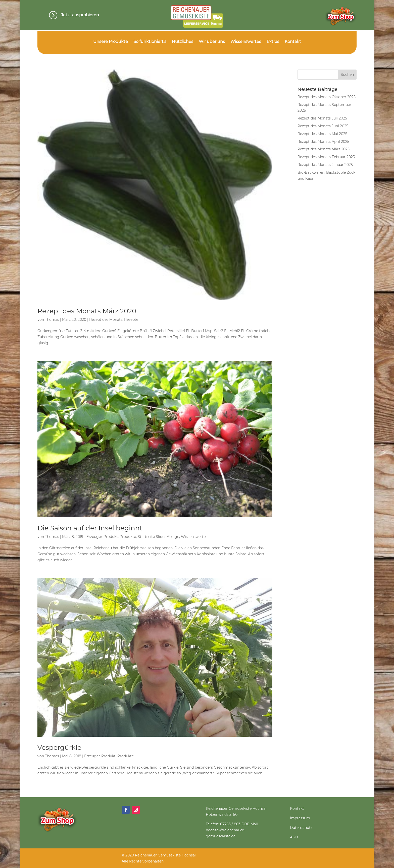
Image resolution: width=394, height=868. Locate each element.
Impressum (300, 818)
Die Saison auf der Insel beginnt (90, 528)
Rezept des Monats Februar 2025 (326, 157)
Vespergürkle (59, 748)
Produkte (128, 537)
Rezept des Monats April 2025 (323, 142)
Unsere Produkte (111, 42)
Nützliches (183, 42)
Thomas (52, 320)
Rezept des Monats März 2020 (87, 311)
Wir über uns (212, 42)
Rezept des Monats (106, 320)
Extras (273, 42)
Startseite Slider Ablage (158, 537)
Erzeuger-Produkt (102, 537)
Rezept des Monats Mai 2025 (322, 134)
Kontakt (293, 42)
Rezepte (131, 320)
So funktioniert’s (150, 42)
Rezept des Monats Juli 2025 (322, 118)
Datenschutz (301, 828)
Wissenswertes (246, 42)
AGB (294, 837)
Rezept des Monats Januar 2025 (325, 165)
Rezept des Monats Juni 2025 (323, 126)
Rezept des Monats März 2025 (324, 149)
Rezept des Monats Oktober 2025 (327, 97)
